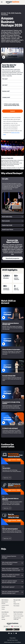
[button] (12, 54)
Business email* (6, 91)
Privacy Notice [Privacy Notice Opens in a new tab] (13, 638)
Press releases (16, 606)
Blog (15, 602)
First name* (5, 79)
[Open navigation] (2, 2)
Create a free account (18, 614)
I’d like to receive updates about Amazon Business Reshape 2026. (12, 105)
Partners (3, 607)
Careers (3, 609)
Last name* (5, 85)
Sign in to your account (18, 616)
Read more (7, 478)
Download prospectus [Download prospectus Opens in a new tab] (12, 258)
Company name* (6, 97)
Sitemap (3, 619)
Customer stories (5, 605)
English (7, 626)
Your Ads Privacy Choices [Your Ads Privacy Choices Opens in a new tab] (12, 640)
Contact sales (4, 614)
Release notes (16, 604)
